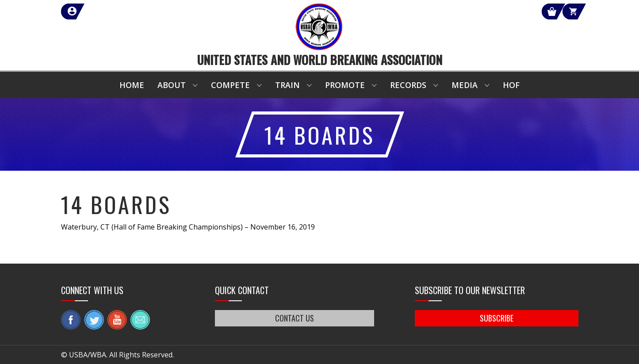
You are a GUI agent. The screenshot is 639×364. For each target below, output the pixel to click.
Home (132, 85)
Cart (562, 11)
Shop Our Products (484, 11)
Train (287, 85)
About (172, 85)
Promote (345, 85)
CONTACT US (295, 318)
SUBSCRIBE (497, 318)
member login (104, 11)
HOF (511, 85)
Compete (230, 85)
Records (408, 85)
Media (465, 85)
